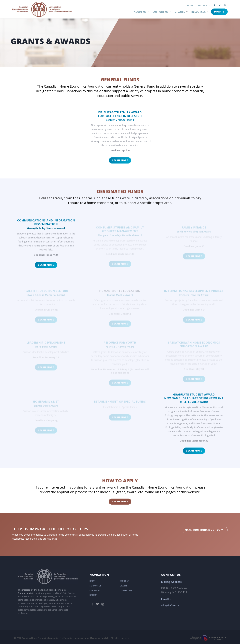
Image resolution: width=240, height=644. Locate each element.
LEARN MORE (120, 165)
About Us (124, 581)
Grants (123, 586)
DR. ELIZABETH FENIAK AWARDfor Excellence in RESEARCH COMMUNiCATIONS (120, 116)
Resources (95, 590)
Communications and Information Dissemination (46, 225)
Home (190, 6)
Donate (219, 12)
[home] (42, 9)
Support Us (95, 586)
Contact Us (126, 590)
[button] (141, 12)
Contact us (204, 6)
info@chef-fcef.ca (170, 605)
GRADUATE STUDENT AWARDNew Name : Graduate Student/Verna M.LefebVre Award (194, 401)
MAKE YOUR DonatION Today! (205, 530)
